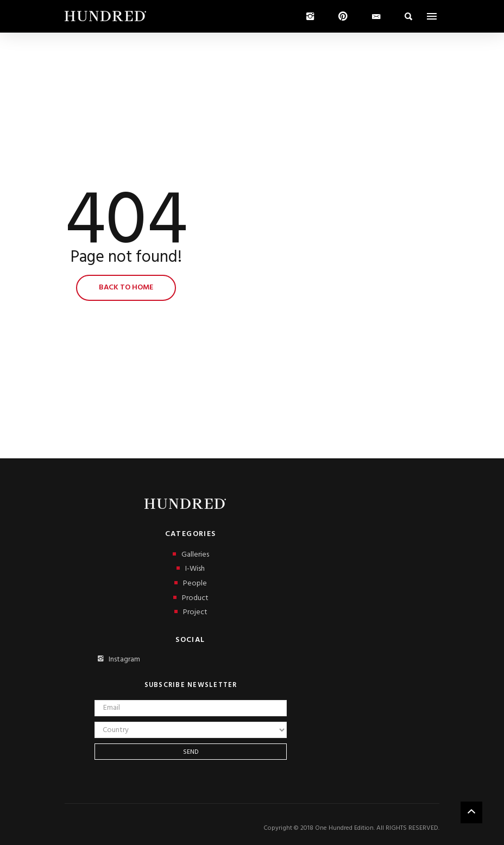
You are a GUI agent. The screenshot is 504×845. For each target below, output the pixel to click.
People (191, 584)
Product (191, 598)
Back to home (126, 288)
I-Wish (191, 569)
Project (191, 612)
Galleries (191, 555)
